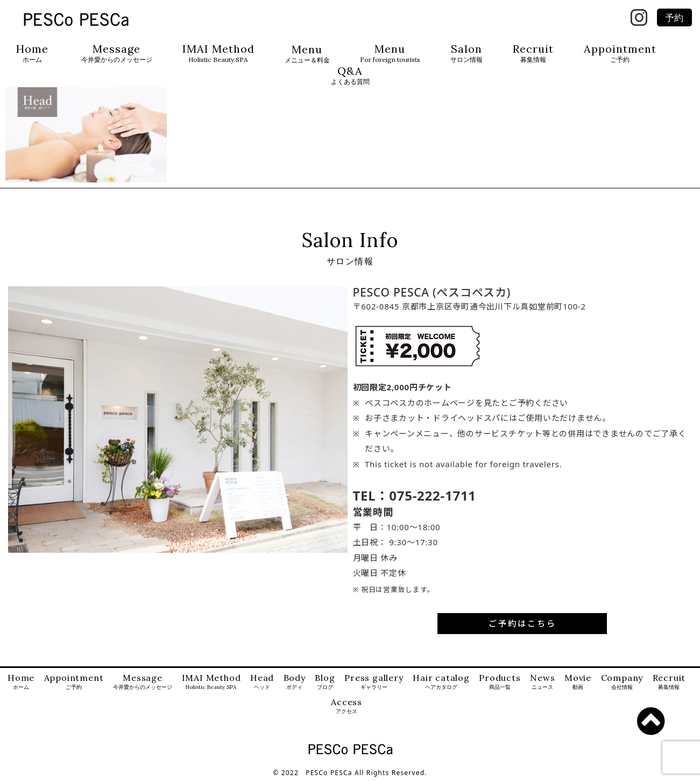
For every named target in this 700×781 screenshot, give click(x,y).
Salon (466, 54)
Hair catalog (441, 682)
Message (117, 54)
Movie (578, 682)
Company (622, 682)
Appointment (620, 54)
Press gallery (374, 682)
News (542, 682)
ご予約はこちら (522, 623)
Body (295, 682)
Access (347, 706)
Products (500, 682)
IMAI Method (218, 54)
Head (262, 682)
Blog (325, 682)
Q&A (350, 76)
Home (32, 54)
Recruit (533, 54)
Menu (307, 54)
